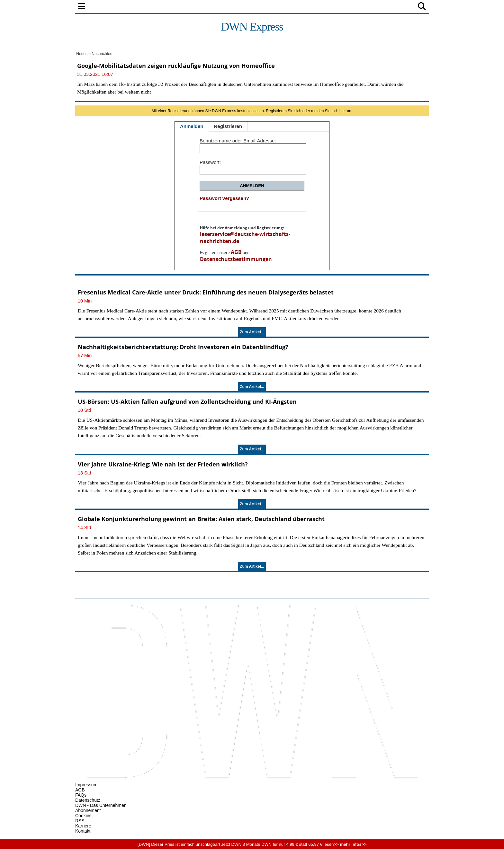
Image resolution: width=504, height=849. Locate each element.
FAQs (81, 795)
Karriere (83, 826)
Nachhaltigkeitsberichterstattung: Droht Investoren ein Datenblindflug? (183, 347)
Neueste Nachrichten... (95, 54)
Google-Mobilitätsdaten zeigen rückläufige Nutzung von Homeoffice (176, 66)
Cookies (83, 816)
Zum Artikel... (252, 332)
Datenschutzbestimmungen (236, 259)
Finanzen (160, 7)
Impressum (86, 785)
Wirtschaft (195, 7)
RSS (80, 821)
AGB (236, 252)
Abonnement (88, 810)
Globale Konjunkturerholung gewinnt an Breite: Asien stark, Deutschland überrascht (201, 519)
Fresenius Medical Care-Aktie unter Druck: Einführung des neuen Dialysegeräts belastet (206, 292)
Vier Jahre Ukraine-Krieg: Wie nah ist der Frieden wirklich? (163, 464)
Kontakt (83, 831)
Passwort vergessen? (224, 198)
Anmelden (192, 126)
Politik (130, 7)
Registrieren (228, 126)
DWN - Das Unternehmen (101, 805)
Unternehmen (237, 7)
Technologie (280, 7)
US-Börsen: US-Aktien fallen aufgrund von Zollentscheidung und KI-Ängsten (187, 402)
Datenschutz (88, 800)
